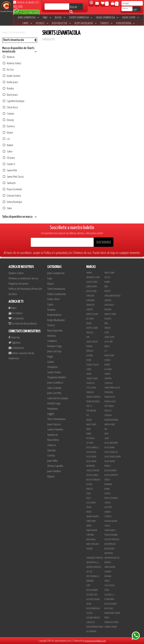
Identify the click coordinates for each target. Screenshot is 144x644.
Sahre (8, 151)
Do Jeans (90, 319)
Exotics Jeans (92, 328)
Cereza (107, 480)
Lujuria (90, 356)
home (5, 32)
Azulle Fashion (12, 76)
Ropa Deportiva (125, 23)
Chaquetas (52, 367)
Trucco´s (108, 411)
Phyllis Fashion (111, 498)
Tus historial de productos (23, 323)
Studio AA (90, 383)
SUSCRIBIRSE (104, 242)
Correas (51, 455)
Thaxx (89, 507)
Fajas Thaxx (91, 457)
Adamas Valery (12, 63)
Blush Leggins (111, 604)
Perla (107, 618)
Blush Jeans (10, 95)
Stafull (108, 503)
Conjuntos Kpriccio (95, 558)
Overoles (52, 450)
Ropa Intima (53, 440)
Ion (88, 337)
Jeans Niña (52, 461)
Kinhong (90, 581)
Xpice (107, 434)
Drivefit (108, 563)
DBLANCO (108, 310)
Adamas (9, 57)
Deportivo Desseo (112, 558)
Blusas (60, 17)
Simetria (108, 379)
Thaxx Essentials (12, 189)
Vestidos (42, 23)
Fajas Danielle (92, 448)
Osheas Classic (93, 365)
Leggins (51, 414)
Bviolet (108, 291)
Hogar (50, 356)
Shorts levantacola (81, 17)
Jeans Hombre (54, 471)
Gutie (107, 333)
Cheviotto (90, 305)
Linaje (107, 581)
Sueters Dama (54, 372)
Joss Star (108, 342)
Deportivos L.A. (93, 563)
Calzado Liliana (93, 599)
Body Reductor (61, 23)
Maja (88, 498)
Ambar (89, 273)
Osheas (107, 360)
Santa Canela (110, 530)
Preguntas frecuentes (19, 284)
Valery (89, 420)
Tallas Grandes (54, 388)
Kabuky (89, 346)
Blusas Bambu (110, 471)
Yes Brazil (91, 438)
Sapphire (90, 535)
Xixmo (89, 434)
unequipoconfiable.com (95, 641)
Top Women (91, 411)
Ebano (8, 132)
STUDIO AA (108, 383)
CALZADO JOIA (92, 595)
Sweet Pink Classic (13, 177)
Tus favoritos (16, 318)
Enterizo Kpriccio (94, 567)
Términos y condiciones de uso (23, 278)
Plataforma (109, 599)
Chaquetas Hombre (57, 377)
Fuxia (89, 494)
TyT (88, 415)
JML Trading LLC (93, 576)
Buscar (73, 7)
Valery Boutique (12, 202)
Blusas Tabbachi (93, 480)
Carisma (108, 300)
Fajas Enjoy (91, 452)
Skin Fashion (110, 567)
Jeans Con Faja (54, 351)
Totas (107, 590)
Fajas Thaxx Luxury (113, 457)
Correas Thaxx (111, 627)
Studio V (9, 164)
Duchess (9, 126)
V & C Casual (109, 586)
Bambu (8, 88)
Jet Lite (89, 572)
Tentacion (109, 392)
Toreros (106, 23)
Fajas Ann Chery (111, 443)
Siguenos (15, 342)
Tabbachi (9, 183)
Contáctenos (16, 348)
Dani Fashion (92, 530)
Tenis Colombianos (56, 419)
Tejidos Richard (111, 535)
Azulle (107, 526)
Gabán (51, 362)
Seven (89, 374)
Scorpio (108, 572)
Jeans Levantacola (28, 17)
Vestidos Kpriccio (112, 540)
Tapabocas (53, 435)
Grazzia (90, 333)
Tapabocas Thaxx (111, 622)
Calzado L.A (109, 595)
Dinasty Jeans (92, 314)
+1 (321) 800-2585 (26, 12)
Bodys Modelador (85, 23)
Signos (107, 374)
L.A (6, 139)
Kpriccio (90, 351)
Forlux (107, 328)
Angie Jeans (109, 273)
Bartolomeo (92, 287)
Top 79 (89, 406)
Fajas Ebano (109, 448)
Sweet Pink (10, 170)
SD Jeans (9, 158)
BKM (106, 287)
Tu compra (15, 313)
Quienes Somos (16, 273)
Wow (88, 429)
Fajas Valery (110, 461)
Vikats (89, 512)
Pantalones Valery (112, 613)
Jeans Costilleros (55, 382)
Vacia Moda (91, 540)
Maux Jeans (109, 356)
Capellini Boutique (14, 101)
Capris (27, 23)
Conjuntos (52, 341)
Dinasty (8, 120)
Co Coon (90, 443)
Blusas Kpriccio (111, 475)
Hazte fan (14, 337)
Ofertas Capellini (55, 466)
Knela (107, 346)
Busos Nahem (92, 590)
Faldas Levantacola (107, 17)
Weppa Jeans (110, 425)
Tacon (89, 604)
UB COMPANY (91, 632)
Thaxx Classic (110, 402)
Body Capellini (92, 544)
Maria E (107, 466)
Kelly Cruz (109, 609)
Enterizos (52, 336)
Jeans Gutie (109, 337)
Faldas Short (131, 17)
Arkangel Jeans (93, 277)
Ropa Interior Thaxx (95, 627)
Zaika (7, 208)
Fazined (89, 549)
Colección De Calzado (58, 398)
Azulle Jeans (10, 82)
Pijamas (51, 476)
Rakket (8, 145)
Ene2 (106, 323)
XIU (106, 429)
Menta (89, 526)
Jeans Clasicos (54, 424)
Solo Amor (91, 503)
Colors (89, 484)
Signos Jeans (92, 379)
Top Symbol (109, 406)
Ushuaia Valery (12, 195)
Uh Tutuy (108, 507)
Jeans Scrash (92, 342)
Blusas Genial (92, 475)
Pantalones (53, 409)
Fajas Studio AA (111, 452)
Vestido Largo (54, 403)
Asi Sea (8, 69)
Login (135, 9)
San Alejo (90, 622)
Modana (108, 576)
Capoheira (91, 300)
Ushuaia (108, 415)
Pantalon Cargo (55, 346)
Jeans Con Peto (54, 393)
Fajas (47, 17)
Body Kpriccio (110, 544)
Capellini (90, 296)
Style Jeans (91, 388)
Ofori (89, 360)
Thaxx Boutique (93, 402)
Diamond (108, 484)
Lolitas (107, 494)
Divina (107, 489)
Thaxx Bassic (110, 397)
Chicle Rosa (10, 107)
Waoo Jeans (91, 425)
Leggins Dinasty (93, 618)
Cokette (9, 114)
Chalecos (52, 445)
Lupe (88, 586)
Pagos (13, 308)
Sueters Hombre (55, 429)
